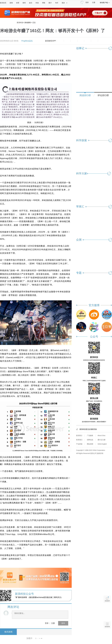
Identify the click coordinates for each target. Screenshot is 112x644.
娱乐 (31, 3)
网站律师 (90, 444)
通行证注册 (101, 440)
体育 (18, 3)
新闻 (11, 3)
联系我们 (79, 440)
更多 (65, 3)
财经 (24, 3)
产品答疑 (79, 444)
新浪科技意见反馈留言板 (88, 429)
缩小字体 (60, 41)
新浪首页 (3, 3)
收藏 (74, 41)
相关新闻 (8, 632)
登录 (47, 623)
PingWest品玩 (27, 41)
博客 (44, 3)
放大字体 (67, 41)
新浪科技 (20, 23)
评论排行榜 (103, 95)
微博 (81, 41)
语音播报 (107, 616)
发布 (63, 623)
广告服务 (90, 436)
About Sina (101, 436)
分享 (94, 41)
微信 (88, 41)
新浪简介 (79, 436)
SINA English (102, 444)
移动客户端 (105, 3)
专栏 (57, 3)
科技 (37, 3)
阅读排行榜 (85, 95)
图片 (50, 3)
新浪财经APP (51, 41)
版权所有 (100, 453)
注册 (94, 3)
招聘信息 (90, 440)
